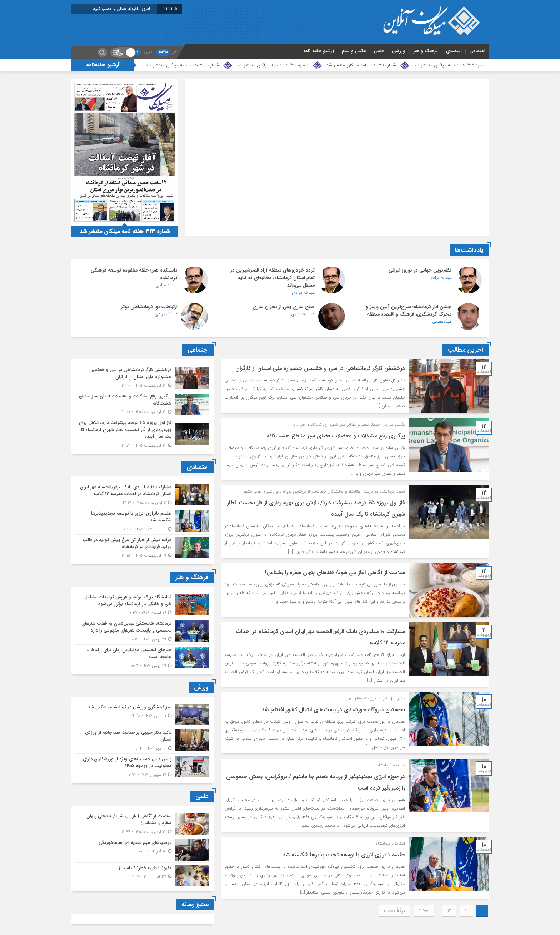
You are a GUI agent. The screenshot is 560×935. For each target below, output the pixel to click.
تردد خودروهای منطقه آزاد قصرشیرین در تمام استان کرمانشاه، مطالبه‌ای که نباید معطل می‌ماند (272, 278)
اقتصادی (454, 51)
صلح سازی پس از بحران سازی (284, 307)
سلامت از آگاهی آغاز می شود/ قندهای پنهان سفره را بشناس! (335, 572)
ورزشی (399, 51)
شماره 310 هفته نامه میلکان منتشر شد (272, 65)
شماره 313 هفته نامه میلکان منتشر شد (450, 65)
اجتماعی (477, 51)
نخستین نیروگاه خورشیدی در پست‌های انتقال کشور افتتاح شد (333, 710)
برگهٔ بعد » (394, 911)
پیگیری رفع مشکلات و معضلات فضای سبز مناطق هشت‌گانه (336, 436)
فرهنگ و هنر (426, 51)
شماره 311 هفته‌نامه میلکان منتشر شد (361, 65)
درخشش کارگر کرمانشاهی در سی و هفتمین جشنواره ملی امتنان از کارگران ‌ (319, 368)
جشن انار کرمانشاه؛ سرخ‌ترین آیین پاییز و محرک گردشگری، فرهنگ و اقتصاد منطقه (409, 310)
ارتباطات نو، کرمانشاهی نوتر (149, 307)
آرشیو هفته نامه (319, 51)
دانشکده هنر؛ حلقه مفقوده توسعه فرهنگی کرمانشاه (134, 274)
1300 (424, 911)
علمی (379, 51)
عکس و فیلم (354, 51)
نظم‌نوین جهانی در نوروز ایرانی (420, 270)
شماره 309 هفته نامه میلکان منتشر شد (182, 65)
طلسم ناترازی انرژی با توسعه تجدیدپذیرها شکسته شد (344, 855)
